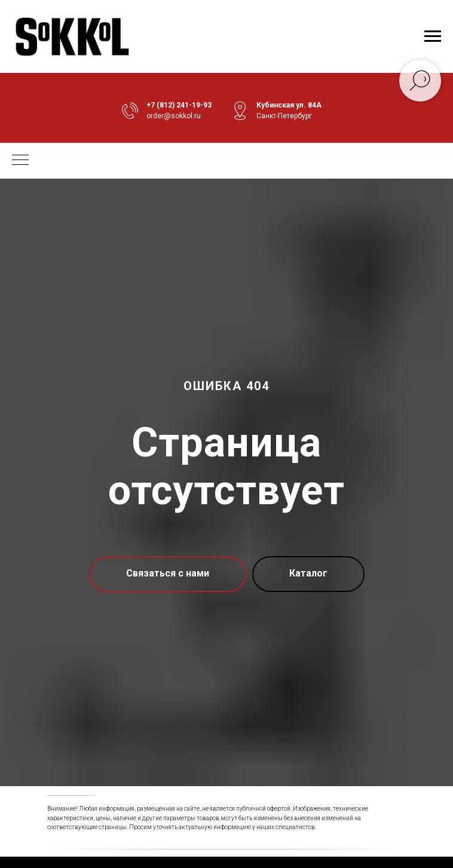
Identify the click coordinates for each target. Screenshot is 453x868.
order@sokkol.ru (174, 116)
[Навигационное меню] (433, 36)
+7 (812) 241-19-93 (179, 105)
